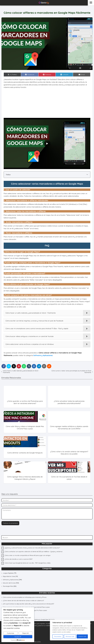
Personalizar (58, 636)
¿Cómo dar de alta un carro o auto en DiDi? (19, 559)
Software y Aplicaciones (11, 580)
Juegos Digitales (8, 573)
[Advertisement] (47, 103)
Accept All (18, 637)
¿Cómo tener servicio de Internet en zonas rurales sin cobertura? (23, 601)
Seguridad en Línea (9, 576)
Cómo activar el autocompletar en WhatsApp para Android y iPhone (25, 597)
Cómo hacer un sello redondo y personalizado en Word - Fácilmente (21, 372)
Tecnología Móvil (8, 586)
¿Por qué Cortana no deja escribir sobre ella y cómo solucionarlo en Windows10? (28, 604)
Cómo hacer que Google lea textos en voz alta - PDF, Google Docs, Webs (28, 563)
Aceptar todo (82, 636)
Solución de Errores (9, 583)
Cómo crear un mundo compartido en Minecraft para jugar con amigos (28, 555)
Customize (11, 633)
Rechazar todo (70, 636)
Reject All (26, 633)
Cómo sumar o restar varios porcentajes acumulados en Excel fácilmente (71, 372)
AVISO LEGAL (37, 642)
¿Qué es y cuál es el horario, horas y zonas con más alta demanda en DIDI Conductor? (32, 548)
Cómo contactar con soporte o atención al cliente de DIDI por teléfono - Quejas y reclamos (34, 552)
